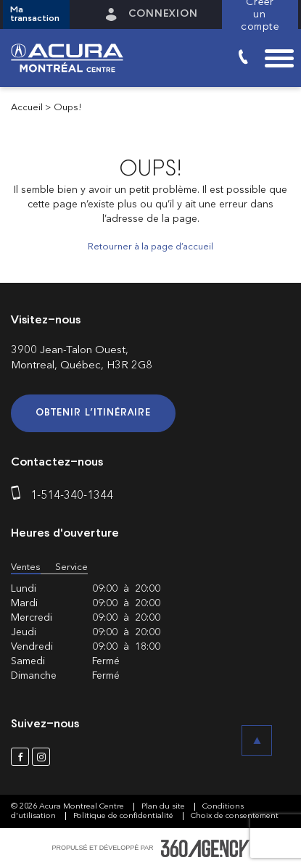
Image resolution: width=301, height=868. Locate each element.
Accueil (27, 108)
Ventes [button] (26, 567)
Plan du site (164, 807)
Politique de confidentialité (124, 816)
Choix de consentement (235, 816)
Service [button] (71, 567)
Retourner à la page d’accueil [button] (150, 247)
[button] (36, 15)
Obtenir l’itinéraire (93, 413)
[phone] (19, 496)
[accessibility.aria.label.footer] (205, 848)
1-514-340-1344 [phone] (72, 496)
